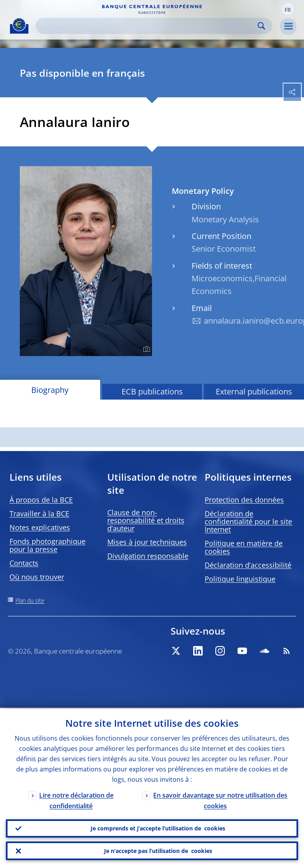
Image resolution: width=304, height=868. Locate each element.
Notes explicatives (40, 527)
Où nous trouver (37, 577)
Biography (50, 390)
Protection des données (244, 500)
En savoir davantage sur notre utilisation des (220, 799)
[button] (288, 9)
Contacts (24, 563)
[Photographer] (145, 349)
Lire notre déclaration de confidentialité (76, 799)
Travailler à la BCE (39, 514)
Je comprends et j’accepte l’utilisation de (158, 828)
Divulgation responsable (148, 556)
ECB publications (152, 391)
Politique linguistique (240, 579)
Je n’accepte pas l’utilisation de (158, 851)
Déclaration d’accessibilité (248, 565)
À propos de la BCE (41, 500)
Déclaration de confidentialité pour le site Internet (248, 521)
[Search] (148, 26)
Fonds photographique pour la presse (47, 545)
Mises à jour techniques (147, 542)
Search (261, 26)
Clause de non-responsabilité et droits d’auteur (146, 520)
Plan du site (30, 600)
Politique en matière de (244, 547)
